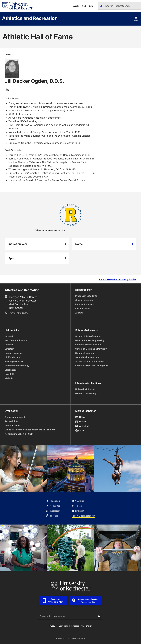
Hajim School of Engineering (90, 340)
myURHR (9, 374)
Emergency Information (82, 626)
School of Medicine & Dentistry (91, 349)
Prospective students (86, 296)
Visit (84, 6)
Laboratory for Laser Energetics (92, 366)
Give (91, 6)
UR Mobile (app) (13, 357)
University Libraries (85, 389)
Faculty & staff (83, 308)
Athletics (82, 426)
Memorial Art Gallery (86, 393)
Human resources (14, 353)
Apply (76, 6)
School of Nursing (85, 353)
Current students (84, 300)
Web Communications (16, 340)
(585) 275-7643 (18, 313)
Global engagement (15, 417)
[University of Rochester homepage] (17, 6)
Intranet (9, 336)
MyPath (9, 378)
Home (8, 54)
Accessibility (11, 421)
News (80, 417)
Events (81, 421)
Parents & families (84, 304)
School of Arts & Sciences (88, 336)
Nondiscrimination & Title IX (19, 434)
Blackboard (11, 370)
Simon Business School (87, 357)
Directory (10, 349)
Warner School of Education (90, 361)
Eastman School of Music (88, 345)
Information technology (17, 366)
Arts (80, 431)
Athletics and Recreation (30, 18)
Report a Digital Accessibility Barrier (118, 279)
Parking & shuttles (14, 361)
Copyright (63, 626)
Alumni (79, 313)
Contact (9, 345)
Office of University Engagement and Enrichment (30, 430)
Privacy (52, 626)
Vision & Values (13, 425)
